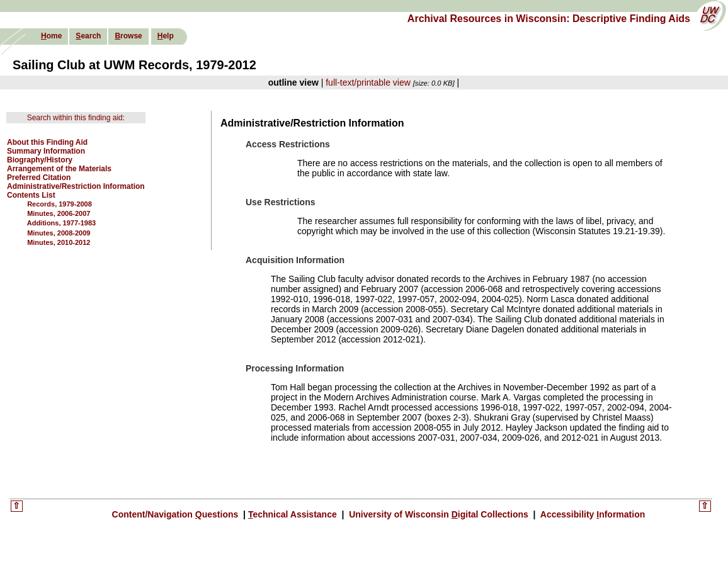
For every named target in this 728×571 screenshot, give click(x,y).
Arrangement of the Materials (59, 169)
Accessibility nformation (591, 514)
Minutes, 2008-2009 (59, 233)
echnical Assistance (294, 514)
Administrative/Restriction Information (76, 186)
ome (51, 36)
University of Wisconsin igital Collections (438, 514)
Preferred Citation (39, 178)
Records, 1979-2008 (60, 204)
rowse (128, 36)
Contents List (31, 195)
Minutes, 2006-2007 (59, 213)
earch (88, 36)
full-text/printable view (368, 82)
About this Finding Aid (47, 142)
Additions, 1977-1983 (61, 223)
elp (166, 36)
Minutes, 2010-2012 (59, 242)
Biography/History (40, 160)
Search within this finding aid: (76, 118)
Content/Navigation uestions (177, 514)
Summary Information (46, 151)
